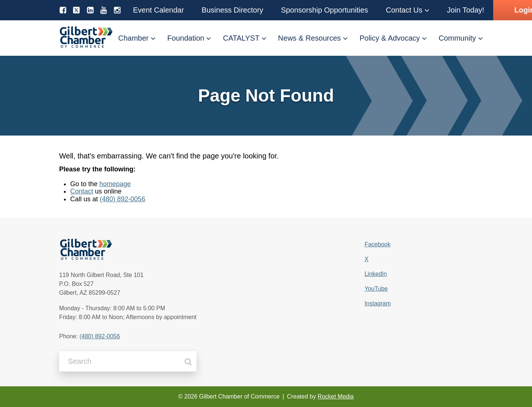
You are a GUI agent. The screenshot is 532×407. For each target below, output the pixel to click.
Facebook (378, 244)
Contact (82, 191)
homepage (115, 184)
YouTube (376, 289)
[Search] (188, 362)
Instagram (378, 303)
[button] (158, 10)
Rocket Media (336, 396)
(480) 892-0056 (122, 199)
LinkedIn (376, 274)
